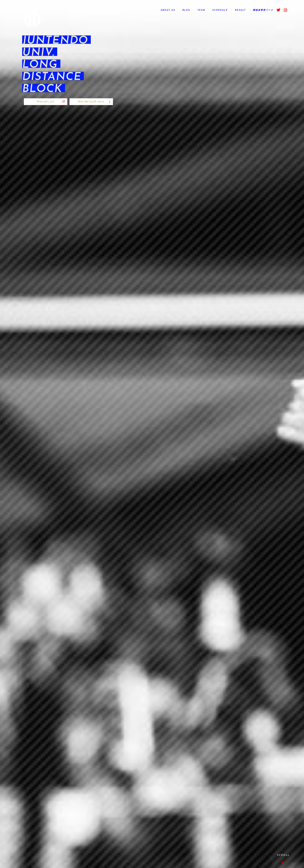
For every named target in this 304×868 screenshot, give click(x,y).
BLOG (186, 10)
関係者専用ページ (263, 10)
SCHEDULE (220, 10)
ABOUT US (168, 10)
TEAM (201, 10)
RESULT (240, 10)
